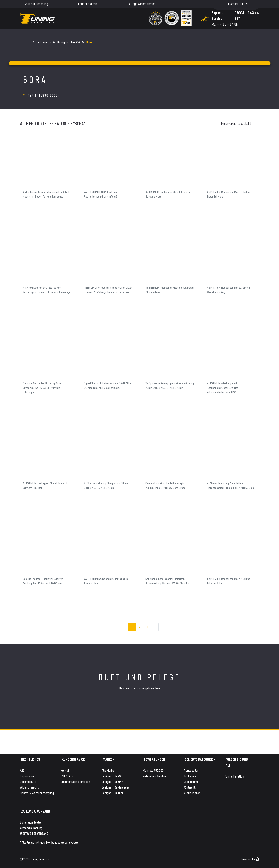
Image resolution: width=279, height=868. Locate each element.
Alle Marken (109, 770)
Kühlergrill (189, 787)
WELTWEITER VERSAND (34, 833)
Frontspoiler (191, 770)
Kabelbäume (191, 782)
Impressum (27, 776)
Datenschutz (28, 782)
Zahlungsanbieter (31, 822)
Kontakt (66, 770)
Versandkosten (70, 842)
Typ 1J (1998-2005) (43, 95)
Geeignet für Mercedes (116, 787)
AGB (22, 770)
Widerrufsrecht (29, 787)
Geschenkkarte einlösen (75, 782)
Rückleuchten (192, 793)
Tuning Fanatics (234, 776)
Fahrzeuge (44, 42)
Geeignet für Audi (112, 793)
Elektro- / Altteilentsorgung (37, 793)
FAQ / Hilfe (67, 776)
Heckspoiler (191, 776)
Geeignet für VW (69, 42)
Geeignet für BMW (113, 782)
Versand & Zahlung (31, 828)
